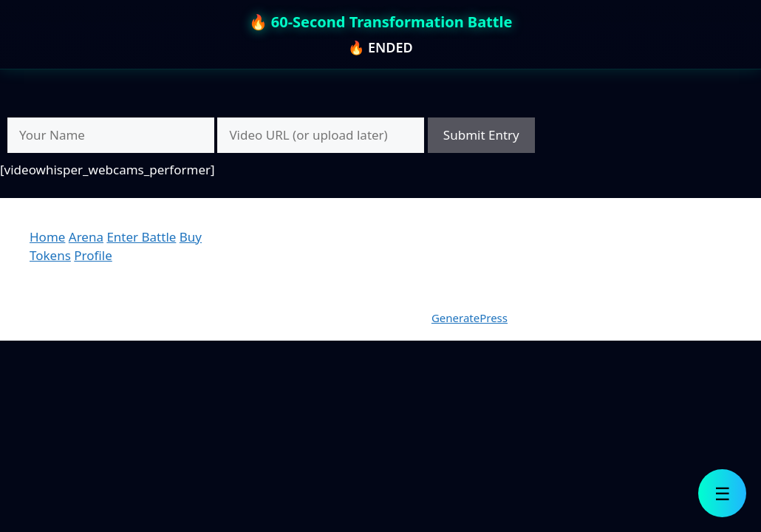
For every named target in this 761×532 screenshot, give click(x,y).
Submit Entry (481, 135)
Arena (86, 237)
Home (47, 237)
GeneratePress (470, 318)
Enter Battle (141, 237)
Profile (93, 255)
